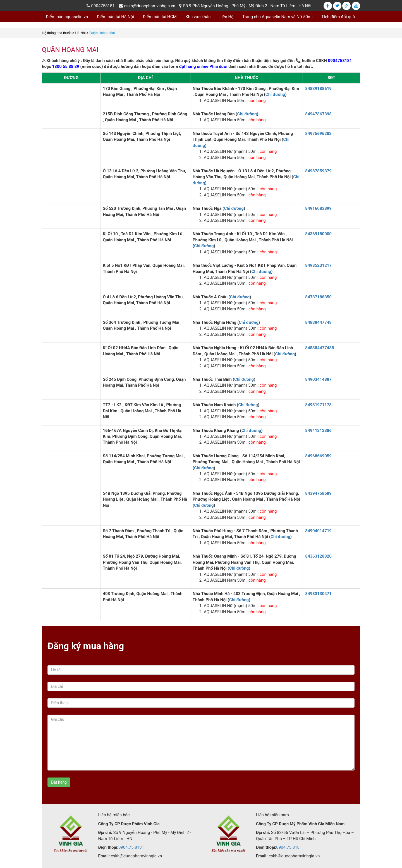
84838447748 (318, 322)
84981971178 (318, 405)
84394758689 (318, 493)
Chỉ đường (275, 94)
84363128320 (318, 556)
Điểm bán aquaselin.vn (67, 17)
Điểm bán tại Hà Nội (115, 17)
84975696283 (318, 134)
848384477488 (320, 348)
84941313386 (318, 431)
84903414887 (318, 379)
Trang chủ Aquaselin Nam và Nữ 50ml (277, 17)
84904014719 (318, 531)
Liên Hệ (226, 17)
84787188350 (318, 297)
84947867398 (318, 114)
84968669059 (318, 456)
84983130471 (318, 594)
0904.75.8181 (131, 847)
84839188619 (318, 89)
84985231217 (318, 265)
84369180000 (318, 234)
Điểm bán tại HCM (160, 17)
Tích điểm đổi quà (338, 17)
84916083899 (318, 208)
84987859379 (318, 171)
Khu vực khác (198, 17)
